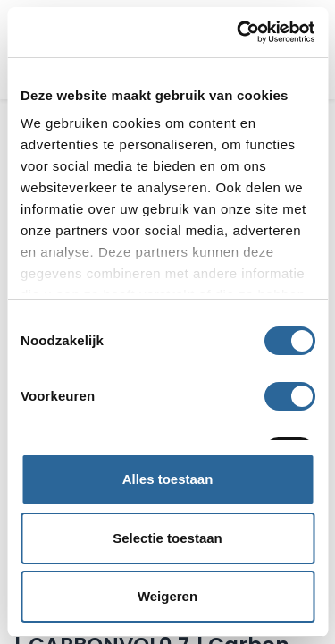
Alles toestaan (168, 479)
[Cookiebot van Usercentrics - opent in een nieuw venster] (239, 32)
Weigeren (167, 596)
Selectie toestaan (167, 538)
